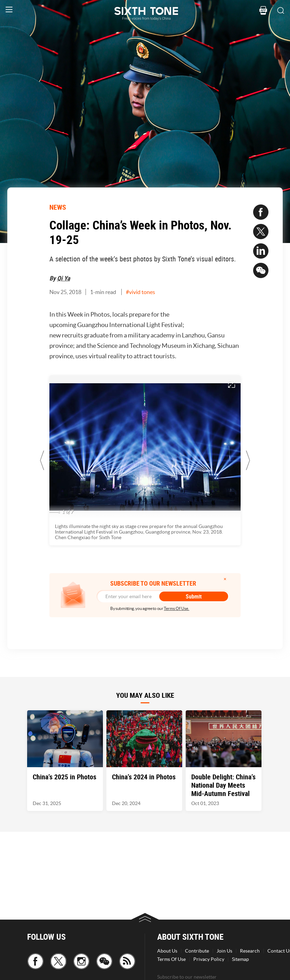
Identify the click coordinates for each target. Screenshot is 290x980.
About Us (167, 951)
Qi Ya (63, 278)
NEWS (58, 207)
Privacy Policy (209, 959)
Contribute (197, 951)
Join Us (224, 951)
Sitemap (240, 959)
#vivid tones (140, 292)
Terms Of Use (171, 959)
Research (250, 951)
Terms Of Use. (176, 608)
